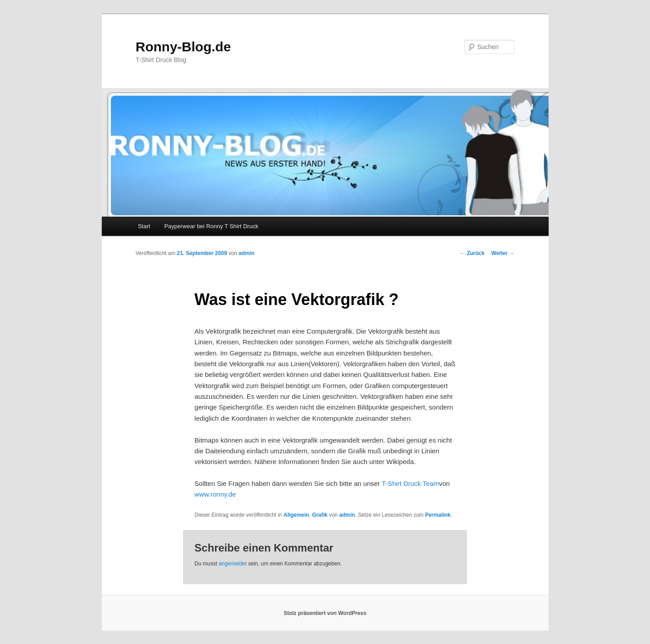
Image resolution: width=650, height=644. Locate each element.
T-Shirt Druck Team (411, 483)
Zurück (472, 253)
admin (246, 253)
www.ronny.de (215, 494)
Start (144, 226)
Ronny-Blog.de (183, 47)
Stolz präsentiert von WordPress (325, 613)
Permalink (438, 515)
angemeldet (233, 564)
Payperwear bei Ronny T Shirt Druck (212, 226)
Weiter (503, 253)
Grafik (320, 515)
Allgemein (296, 515)
